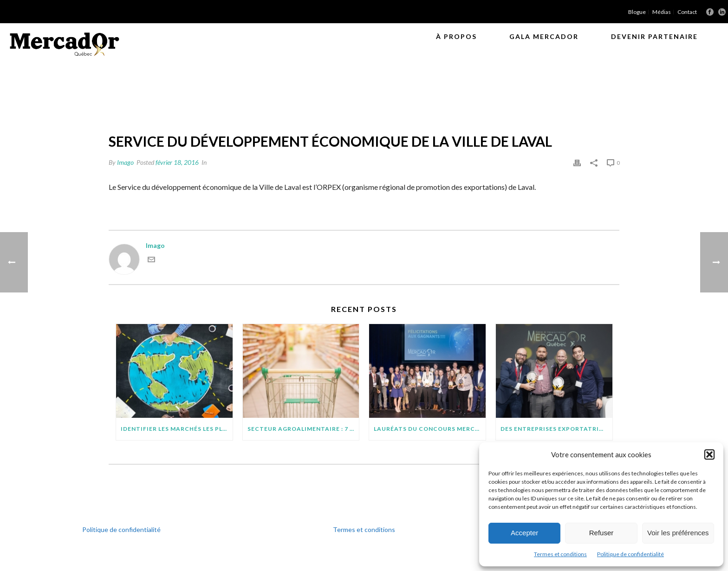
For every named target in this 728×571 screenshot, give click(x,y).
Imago (125, 162)
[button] (709, 454)
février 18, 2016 (177, 162)
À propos (456, 36)
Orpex (416, 100)
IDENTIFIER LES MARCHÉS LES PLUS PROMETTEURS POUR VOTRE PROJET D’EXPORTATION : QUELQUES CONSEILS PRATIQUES (177, 429)
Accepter (524, 533)
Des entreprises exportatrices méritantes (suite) (556, 429)
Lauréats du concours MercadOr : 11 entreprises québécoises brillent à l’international (430, 429)
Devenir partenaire (654, 36)
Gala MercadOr (544, 36)
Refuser (601, 533)
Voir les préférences (678, 533)
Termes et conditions (560, 554)
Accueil (390, 100)
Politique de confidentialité (630, 554)
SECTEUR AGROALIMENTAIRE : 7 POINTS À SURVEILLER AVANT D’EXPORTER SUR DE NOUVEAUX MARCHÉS (303, 429)
